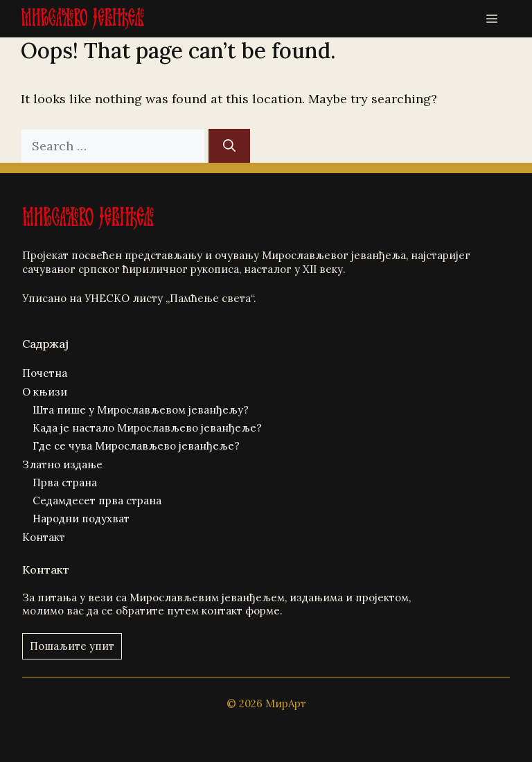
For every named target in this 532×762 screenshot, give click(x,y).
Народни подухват (81, 519)
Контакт (44, 537)
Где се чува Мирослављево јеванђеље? (136, 446)
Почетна (45, 373)
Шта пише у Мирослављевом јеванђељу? (141, 410)
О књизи (45, 392)
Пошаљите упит (72, 646)
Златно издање (62, 464)
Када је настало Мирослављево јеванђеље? (147, 428)
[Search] (229, 146)
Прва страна (65, 482)
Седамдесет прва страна (97, 500)
